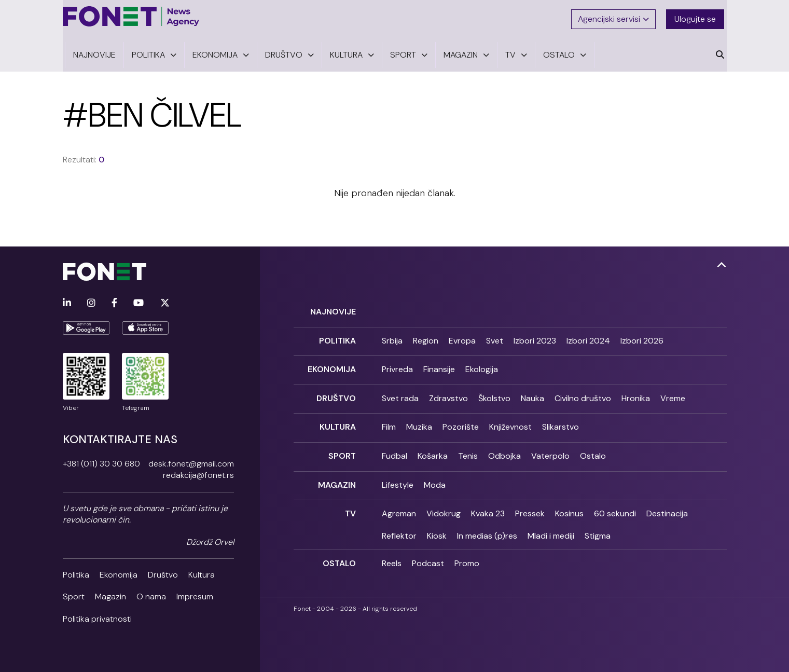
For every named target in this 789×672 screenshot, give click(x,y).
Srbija (392, 335)
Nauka (532, 390)
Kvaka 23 (488, 501)
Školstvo (494, 390)
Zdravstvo (448, 390)
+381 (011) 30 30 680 (101, 459)
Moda (435, 474)
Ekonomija (119, 570)
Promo (467, 551)
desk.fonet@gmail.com (191, 459)
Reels (392, 551)
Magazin (110, 592)
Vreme (673, 390)
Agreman (399, 501)
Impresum (195, 592)
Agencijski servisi (614, 17)
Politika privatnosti (97, 614)
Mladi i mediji (551, 523)
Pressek (530, 501)
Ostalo (593, 445)
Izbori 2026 (642, 335)
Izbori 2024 (588, 335)
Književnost (510, 418)
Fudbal (394, 445)
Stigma (598, 523)
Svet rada (400, 390)
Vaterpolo (550, 445)
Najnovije (333, 307)
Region (426, 335)
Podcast (428, 551)
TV (350, 501)
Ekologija (482, 362)
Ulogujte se (698, 17)
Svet (495, 335)
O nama (151, 592)
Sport (74, 592)
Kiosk (437, 523)
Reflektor (399, 523)
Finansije (439, 362)
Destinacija (667, 501)
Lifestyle (398, 474)
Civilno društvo (583, 390)
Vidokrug (444, 501)
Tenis (468, 445)
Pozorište (461, 418)
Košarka (433, 445)
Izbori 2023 (535, 335)
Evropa (462, 335)
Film (389, 418)
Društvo (163, 570)
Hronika (636, 390)
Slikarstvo (560, 418)
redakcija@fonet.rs (198, 471)
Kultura (202, 570)
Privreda (397, 362)
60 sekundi (615, 501)
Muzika (419, 418)
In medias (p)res (487, 523)
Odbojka (504, 445)
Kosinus (569, 501)
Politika (76, 570)
